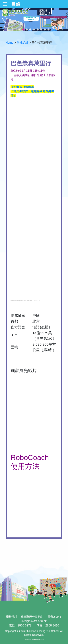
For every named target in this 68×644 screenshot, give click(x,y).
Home (10, 43)
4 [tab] (30, 30)
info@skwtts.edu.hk (34, 621)
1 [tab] (20, 30)
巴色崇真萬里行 (42, 43)
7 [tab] (41, 30)
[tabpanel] (34, 20)
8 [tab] (45, 30)
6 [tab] (38, 30)
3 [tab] (27, 30)
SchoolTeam (39, 640)
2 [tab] (23, 30)
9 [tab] (49, 30)
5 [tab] (34, 30)
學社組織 (22, 43)
